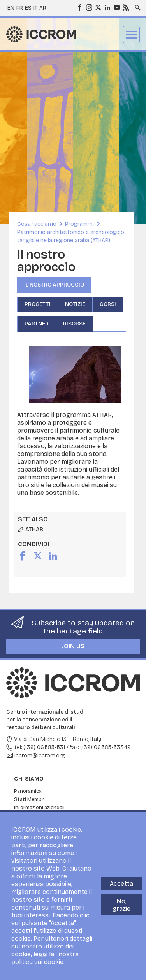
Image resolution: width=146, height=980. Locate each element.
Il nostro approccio (54, 285)
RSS (125, 7)
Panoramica (28, 791)
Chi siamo (29, 779)
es (28, 8)
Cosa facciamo (37, 224)
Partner (37, 324)
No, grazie (121, 905)
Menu (131, 35)
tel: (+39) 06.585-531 (40, 747)
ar (43, 8)
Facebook (79, 7)
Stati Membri (29, 799)
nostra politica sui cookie (45, 958)
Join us (73, 646)
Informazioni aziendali (39, 808)
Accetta (121, 884)
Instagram (89, 7)
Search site (137, 5)
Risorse (74, 324)
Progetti (38, 304)
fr (20, 8)
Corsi (108, 304)
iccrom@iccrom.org (40, 756)
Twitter (98, 7)
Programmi (79, 224)
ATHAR (34, 530)
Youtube (116, 7)
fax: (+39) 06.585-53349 (100, 747)
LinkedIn (107, 7)
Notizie (75, 304)
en (11, 8)
